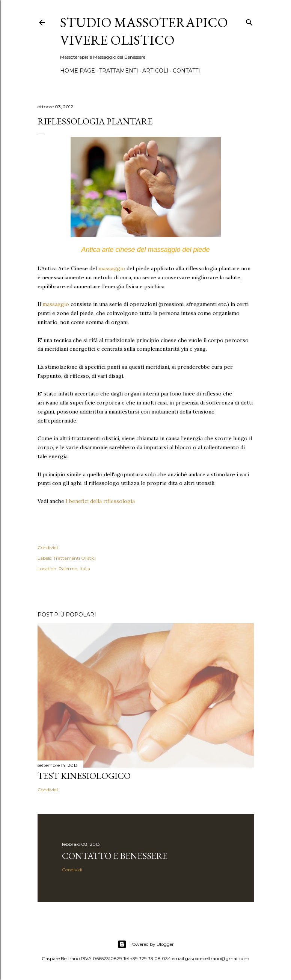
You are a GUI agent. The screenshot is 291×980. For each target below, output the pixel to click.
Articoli (155, 71)
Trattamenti (119, 71)
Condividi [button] (48, 548)
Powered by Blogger (146, 944)
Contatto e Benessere (115, 856)
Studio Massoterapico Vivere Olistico (144, 31)
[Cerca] (249, 21)
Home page (78, 71)
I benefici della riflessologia (100, 501)
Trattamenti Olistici (75, 558)
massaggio (112, 268)
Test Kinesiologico (84, 776)
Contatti (186, 71)
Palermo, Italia (74, 569)
